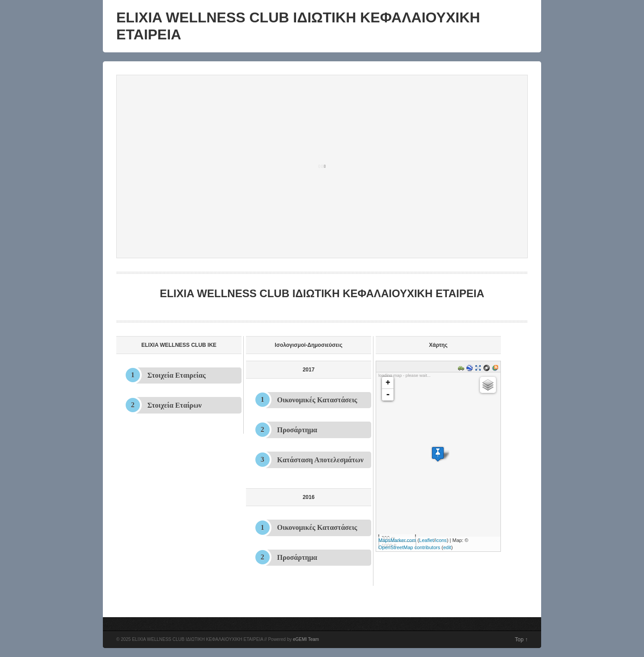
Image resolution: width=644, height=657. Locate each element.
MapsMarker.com (397, 540)
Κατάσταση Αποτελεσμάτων (320, 460)
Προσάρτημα (297, 430)
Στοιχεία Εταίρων (175, 405)
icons (441, 540)
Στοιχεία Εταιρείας (177, 375)
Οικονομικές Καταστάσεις (317, 400)
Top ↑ (521, 640)
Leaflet (426, 540)
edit (447, 547)
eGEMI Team (306, 639)
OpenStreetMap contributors (409, 547)
